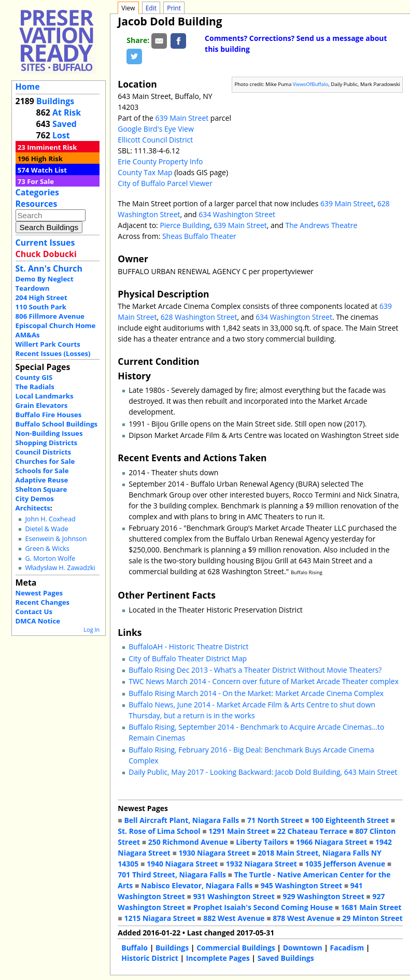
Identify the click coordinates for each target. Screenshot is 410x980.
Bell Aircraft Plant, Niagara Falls (181, 820)
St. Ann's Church (49, 268)
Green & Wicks (47, 549)
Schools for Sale (42, 471)
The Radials (35, 387)
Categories (37, 192)
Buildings (55, 101)
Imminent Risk (52, 147)
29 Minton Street (372, 918)
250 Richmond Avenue (188, 842)
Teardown (33, 288)
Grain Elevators (42, 405)
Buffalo (135, 948)
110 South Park (41, 307)
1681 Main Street (371, 907)
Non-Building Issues (49, 433)
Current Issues (45, 243)
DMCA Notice (38, 621)
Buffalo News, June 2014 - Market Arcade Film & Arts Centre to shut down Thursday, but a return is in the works (252, 710)
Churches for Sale (45, 461)
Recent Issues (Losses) (53, 353)
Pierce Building (185, 225)
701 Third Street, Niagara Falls (172, 875)
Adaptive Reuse (42, 480)
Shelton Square (41, 489)
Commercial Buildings (236, 948)
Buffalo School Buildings (57, 424)
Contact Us (34, 612)
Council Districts (43, 452)
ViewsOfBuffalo (311, 84)
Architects (33, 508)
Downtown (303, 948)
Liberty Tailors (262, 842)
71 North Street (275, 820)
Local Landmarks (45, 396)
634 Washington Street (237, 214)
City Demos (35, 499)
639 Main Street (182, 118)
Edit (151, 8)
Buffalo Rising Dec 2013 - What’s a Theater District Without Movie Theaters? (255, 670)
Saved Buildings (286, 958)
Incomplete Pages (218, 958)
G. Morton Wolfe (50, 558)
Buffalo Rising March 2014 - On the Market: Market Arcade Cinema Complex (256, 693)
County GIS (34, 377)
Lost (61, 135)
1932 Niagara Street (261, 864)
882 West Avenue (234, 918)
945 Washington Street (301, 885)
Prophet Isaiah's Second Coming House (263, 907)
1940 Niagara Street (182, 864)
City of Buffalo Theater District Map (188, 658)
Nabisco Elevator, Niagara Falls (197, 885)
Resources (37, 204)
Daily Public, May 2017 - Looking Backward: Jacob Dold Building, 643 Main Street (263, 772)
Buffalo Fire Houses (49, 415)
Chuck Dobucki (46, 254)
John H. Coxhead (50, 519)
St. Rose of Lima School (159, 831)
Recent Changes (43, 602)
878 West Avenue (303, 918)
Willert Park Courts (48, 344)
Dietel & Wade (46, 529)
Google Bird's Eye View (155, 129)
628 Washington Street (199, 317)
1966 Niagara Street (331, 842)
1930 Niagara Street (214, 853)
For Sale (40, 181)
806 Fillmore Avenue (50, 316)
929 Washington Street (324, 896)
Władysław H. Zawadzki (60, 568)
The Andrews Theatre (322, 225)
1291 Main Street (239, 831)
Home (28, 87)
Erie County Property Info (160, 161)
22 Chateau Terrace (312, 831)
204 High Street (41, 297)
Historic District (150, 958)
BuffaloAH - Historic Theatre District (188, 647)
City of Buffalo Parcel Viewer (165, 183)
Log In (91, 629)
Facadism (347, 948)
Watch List (49, 170)
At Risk (67, 112)
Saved (65, 124)
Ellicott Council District (155, 140)
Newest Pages (39, 593)
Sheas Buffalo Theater (199, 236)
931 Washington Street (234, 896)
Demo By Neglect (45, 279)
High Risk (47, 159)
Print (174, 8)
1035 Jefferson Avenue (345, 864)
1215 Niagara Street (159, 918)
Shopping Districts (47, 443)
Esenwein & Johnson (56, 539)
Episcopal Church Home (56, 325)
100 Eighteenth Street (350, 820)
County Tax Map (145, 172)
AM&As (28, 335)
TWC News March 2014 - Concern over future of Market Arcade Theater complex (264, 681)
